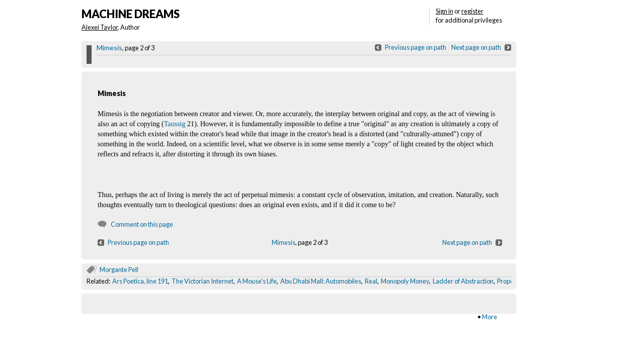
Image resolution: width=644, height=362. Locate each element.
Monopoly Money (405, 281)
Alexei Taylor (100, 27)
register (472, 11)
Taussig (175, 124)
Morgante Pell (119, 269)
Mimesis (109, 48)
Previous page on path (416, 47)
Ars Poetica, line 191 (140, 281)
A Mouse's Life (257, 281)
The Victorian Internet (203, 281)
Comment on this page (142, 224)
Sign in (445, 11)
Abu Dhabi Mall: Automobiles (321, 281)
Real (371, 281)
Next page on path (476, 47)
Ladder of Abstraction (463, 281)
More (490, 317)
